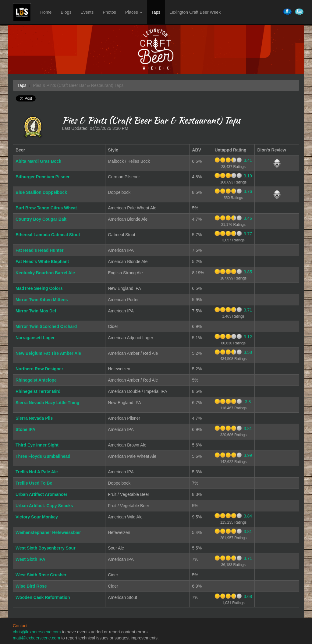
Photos (109, 12)
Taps (156, 12)
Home (46, 12)
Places (134, 12)
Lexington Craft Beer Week (195, 12)
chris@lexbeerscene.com (37, 632)
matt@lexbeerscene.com (36, 638)
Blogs (66, 12)
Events (87, 12)
